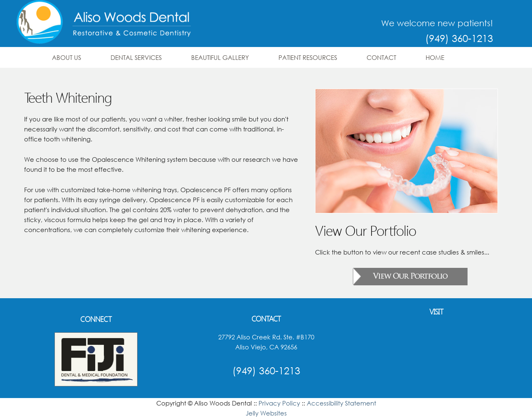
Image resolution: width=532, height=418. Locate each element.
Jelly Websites (266, 413)
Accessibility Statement (341, 403)
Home (435, 57)
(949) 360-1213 (459, 38)
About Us (66, 57)
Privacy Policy (279, 403)
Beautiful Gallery (220, 57)
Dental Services (136, 57)
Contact (381, 57)
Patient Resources (308, 57)
